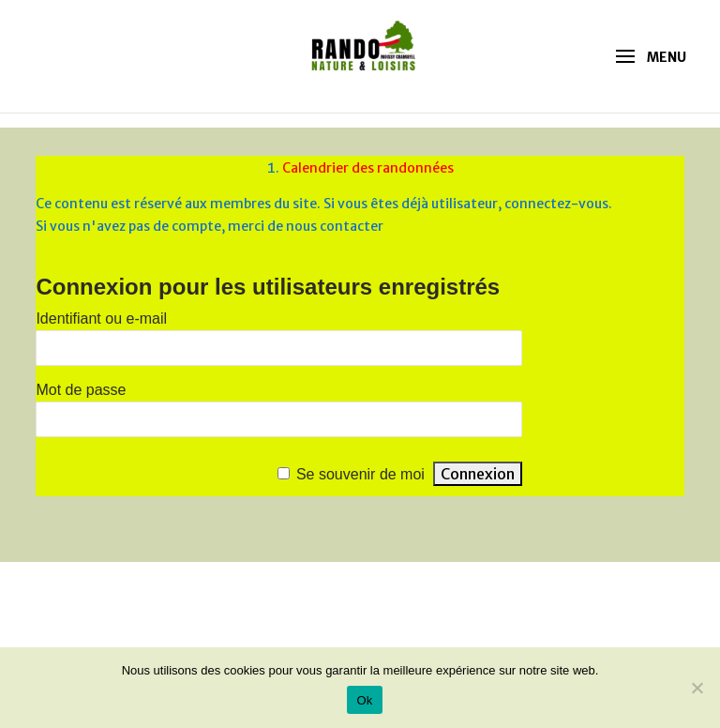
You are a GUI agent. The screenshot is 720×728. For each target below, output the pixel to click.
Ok (364, 700)
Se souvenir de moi (360, 474)
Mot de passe (81, 390)
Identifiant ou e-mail (101, 318)
